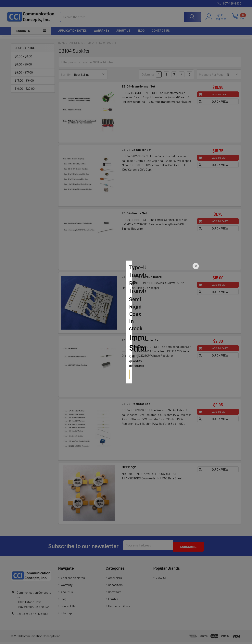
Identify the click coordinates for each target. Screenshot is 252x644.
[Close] (196, 299)
